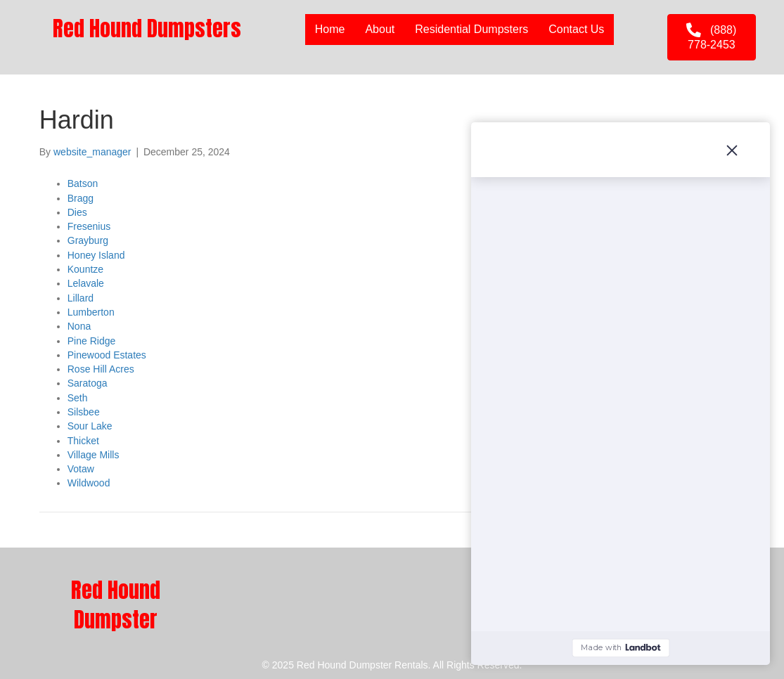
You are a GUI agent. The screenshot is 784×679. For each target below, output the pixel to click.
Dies (77, 212)
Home (330, 29)
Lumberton (91, 312)
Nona (79, 326)
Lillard (81, 298)
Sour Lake (90, 426)
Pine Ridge (92, 341)
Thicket (83, 441)
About (380, 29)
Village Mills (94, 455)
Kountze (85, 269)
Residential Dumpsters (471, 29)
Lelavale (86, 283)
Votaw (81, 469)
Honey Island (96, 255)
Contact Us (576, 29)
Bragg (81, 198)
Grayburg (88, 240)
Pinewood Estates (107, 355)
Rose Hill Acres (101, 369)
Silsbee (84, 412)
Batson (83, 183)
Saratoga (88, 383)
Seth (78, 398)
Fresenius (89, 226)
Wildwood (89, 483)
